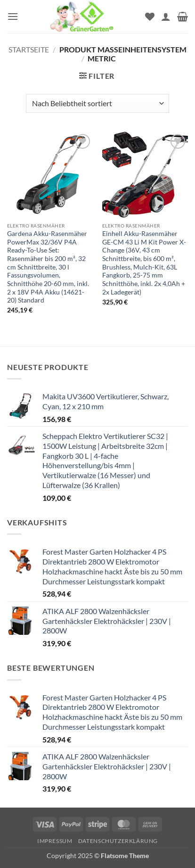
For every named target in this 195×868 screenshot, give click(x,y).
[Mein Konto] (166, 17)
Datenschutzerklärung (118, 841)
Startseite (29, 49)
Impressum (55, 841)
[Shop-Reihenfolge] (97, 103)
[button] (13, 16)
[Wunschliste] (150, 17)
